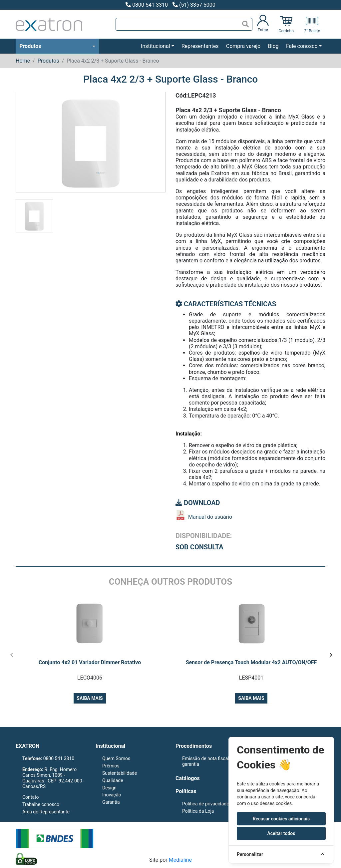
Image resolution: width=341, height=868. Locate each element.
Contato (30, 797)
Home (23, 61)
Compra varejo (243, 46)
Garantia (111, 802)
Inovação (112, 795)
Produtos (30, 46)
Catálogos (188, 778)
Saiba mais (90, 698)
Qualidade (113, 780)
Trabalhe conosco (41, 804)
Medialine (180, 860)
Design (109, 788)
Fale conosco (302, 46)
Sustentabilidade (120, 773)
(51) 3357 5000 (194, 5)
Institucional (155, 46)
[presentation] (11, 655)
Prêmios (111, 766)
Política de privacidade (206, 804)
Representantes (200, 46)
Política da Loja (198, 811)
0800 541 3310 (147, 5)
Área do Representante (46, 812)
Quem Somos (116, 758)
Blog (273, 46)
